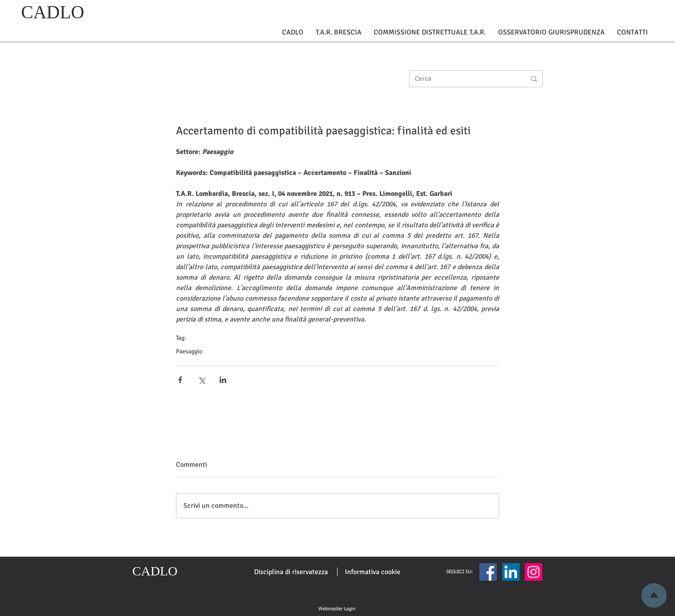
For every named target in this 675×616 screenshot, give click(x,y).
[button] (293, 33)
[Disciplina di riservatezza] (291, 572)
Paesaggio (189, 351)
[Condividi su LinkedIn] (223, 380)
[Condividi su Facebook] (180, 380)
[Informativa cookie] (373, 572)
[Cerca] (464, 79)
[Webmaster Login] (337, 609)
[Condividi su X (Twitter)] (201, 380)
